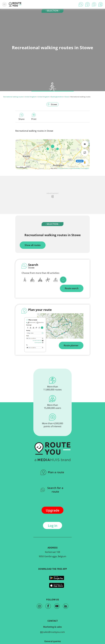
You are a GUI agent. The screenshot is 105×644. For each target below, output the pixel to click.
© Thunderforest (63, 168)
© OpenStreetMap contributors (79, 168)
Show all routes (33, 245)
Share (21, 117)
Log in (53, 526)
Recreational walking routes (13, 97)
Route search (72, 288)
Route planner (71, 345)
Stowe (67, 97)
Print (34, 117)
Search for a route (52, 490)
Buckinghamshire (57, 97)
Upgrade (53, 510)
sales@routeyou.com (53, 632)
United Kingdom (30, 97)
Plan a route (52, 472)
